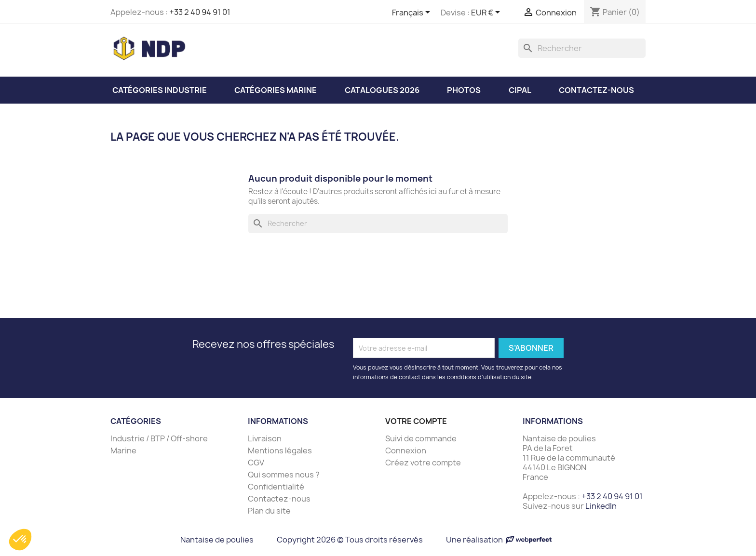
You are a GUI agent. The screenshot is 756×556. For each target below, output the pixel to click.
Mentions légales (280, 450)
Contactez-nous (279, 499)
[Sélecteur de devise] (487, 13)
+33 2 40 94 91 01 (200, 12)
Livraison (265, 438)
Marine (123, 450)
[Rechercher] (582, 48)
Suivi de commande (421, 438)
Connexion (406, 450)
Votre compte (416, 421)
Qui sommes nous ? (284, 475)
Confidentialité (276, 487)
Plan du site (269, 511)
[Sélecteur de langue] (413, 13)
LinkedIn (601, 506)
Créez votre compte (423, 463)
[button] (20, 540)
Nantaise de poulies (217, 540)
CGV (256, 463)
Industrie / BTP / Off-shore (159, 438)
